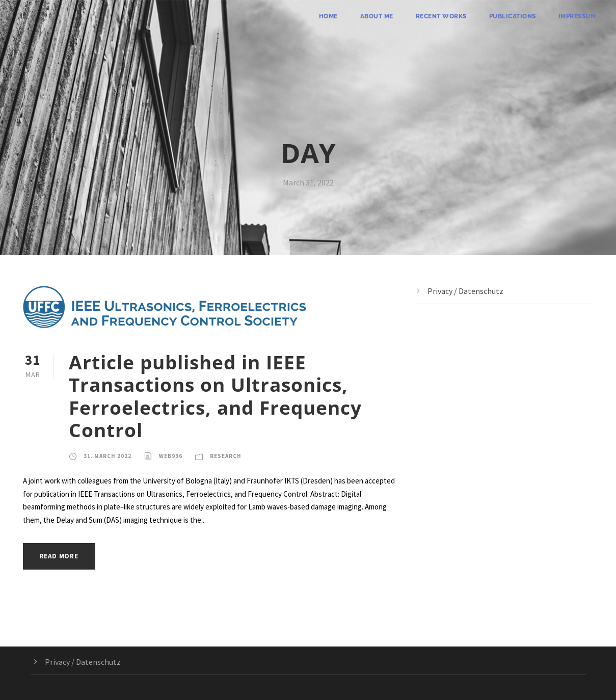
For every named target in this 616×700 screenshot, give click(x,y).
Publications (513, 16)
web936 (171, 456)
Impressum (577, 16)
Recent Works (441, 16)
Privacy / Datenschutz (465, 291)
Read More (59, 556)
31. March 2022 (108, 456)
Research (226, 456)
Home (328, 16)
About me (377, 16)
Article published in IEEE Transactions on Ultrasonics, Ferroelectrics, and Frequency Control (215, 396)
